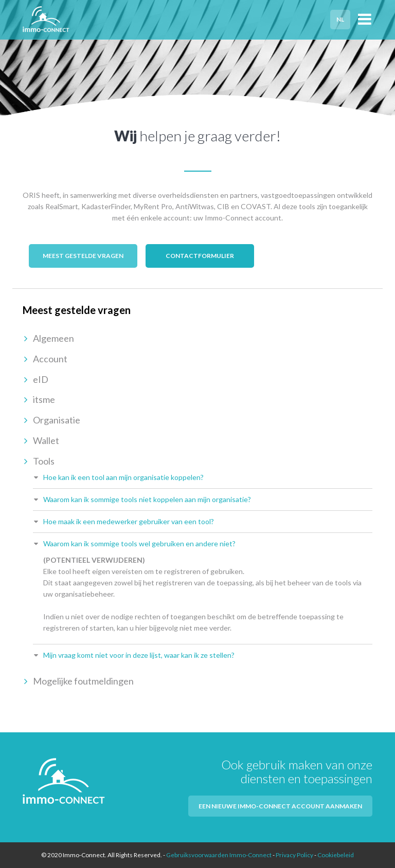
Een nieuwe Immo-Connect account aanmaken (280, 806)
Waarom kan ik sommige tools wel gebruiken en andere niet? (139, 543)
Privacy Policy (294, 855)
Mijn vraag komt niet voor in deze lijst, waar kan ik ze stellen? (139, 655)
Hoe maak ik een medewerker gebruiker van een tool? (129, 521)
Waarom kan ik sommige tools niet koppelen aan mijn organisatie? (147, 499)
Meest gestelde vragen (83, 256)
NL (340, 19)
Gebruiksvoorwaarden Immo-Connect (219, 855)
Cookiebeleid (336, 855)
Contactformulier (200, 256)
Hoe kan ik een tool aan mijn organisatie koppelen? (123, 477)
